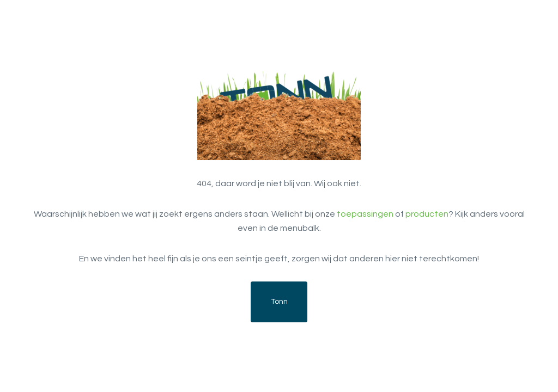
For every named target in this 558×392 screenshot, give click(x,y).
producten (427, 214)
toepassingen (365, 214)
